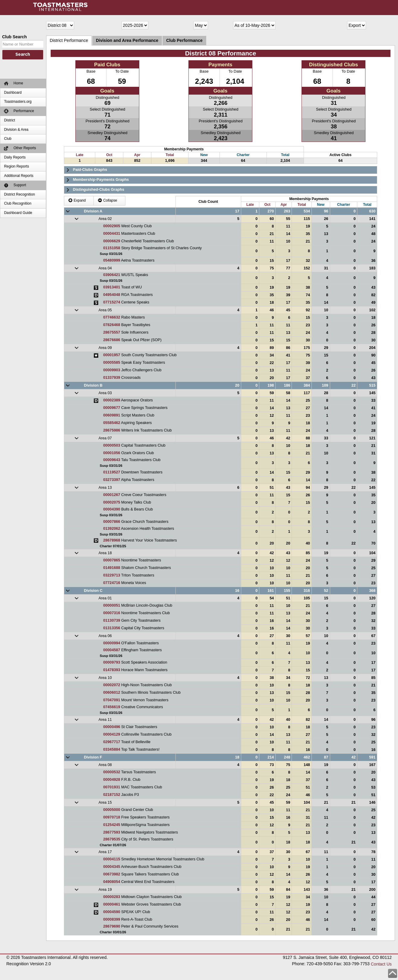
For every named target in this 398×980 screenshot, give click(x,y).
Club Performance (184, 40)
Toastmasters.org (18, 102)
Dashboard (13, 93)
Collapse (107, 200)
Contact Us (381, 964)
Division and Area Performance (127, 40)
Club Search (14, 37)
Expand (77, 200)
